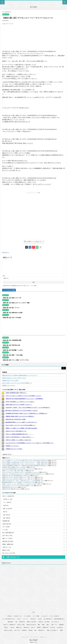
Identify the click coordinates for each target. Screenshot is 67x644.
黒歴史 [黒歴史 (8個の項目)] (61, 631)
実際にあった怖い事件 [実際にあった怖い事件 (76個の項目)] (31, 623)
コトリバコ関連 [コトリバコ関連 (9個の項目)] (36, 617)
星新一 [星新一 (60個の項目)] (48, 625)
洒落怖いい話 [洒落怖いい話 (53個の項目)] (19, 628)
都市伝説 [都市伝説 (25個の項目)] (31, 631)
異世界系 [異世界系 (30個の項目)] (39, 628)
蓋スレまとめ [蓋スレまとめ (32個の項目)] (17, 631)
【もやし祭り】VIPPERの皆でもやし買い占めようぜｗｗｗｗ (17, 469)
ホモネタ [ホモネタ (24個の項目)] (19, 620)
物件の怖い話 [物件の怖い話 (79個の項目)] (26, 628)
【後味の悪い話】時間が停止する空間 (13, 313)
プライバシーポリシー (34, 637)
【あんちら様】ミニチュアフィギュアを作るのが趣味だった (17, 383)
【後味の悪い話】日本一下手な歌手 (12, 317)
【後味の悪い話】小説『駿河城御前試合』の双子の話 (15, 475)
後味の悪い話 (6, 252)
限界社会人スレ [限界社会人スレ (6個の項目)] (42, 631)
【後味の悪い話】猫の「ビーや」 (12, 308)
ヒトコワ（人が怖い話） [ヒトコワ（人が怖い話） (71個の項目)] (55, 617)
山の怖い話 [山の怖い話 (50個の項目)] (40, 623)
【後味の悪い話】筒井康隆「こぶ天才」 (13, 350)
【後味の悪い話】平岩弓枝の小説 (12, 345)
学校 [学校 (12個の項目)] (16, 623)
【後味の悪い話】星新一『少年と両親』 (13, 355)
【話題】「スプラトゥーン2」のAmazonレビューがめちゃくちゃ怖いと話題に (21, 484)
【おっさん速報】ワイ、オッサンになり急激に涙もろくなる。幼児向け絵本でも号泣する (24, 460)
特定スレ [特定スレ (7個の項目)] (33, 628)
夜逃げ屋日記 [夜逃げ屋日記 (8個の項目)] (10, 623)
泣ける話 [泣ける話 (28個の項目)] (12, 628)
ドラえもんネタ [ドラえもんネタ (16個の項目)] (44, 617)
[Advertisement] (14, 35)
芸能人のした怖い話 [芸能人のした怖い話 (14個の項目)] (8, 631)
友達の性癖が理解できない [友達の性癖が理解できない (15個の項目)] (59, 620)
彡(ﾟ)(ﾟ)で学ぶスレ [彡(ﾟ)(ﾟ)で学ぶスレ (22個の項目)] (55, 623)
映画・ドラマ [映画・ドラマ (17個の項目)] (54, 625)
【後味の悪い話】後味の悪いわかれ (11, 489)
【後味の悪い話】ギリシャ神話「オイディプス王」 (17, 360)
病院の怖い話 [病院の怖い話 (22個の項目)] (45, 628)
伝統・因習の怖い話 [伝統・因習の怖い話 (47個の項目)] (48, 620)
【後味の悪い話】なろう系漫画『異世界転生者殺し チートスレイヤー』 (20, 375)
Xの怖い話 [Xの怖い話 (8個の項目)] (10, 617)
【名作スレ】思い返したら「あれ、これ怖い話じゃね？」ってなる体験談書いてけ (22, 480)
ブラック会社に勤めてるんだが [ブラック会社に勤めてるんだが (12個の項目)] (9, 620)
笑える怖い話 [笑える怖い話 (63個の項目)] (60, 628)
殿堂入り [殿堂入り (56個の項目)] (6, 628)
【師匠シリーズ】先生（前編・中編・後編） (13, 470)
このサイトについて (25, 637)
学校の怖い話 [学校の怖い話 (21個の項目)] (22, 623)
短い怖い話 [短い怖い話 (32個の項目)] (53, 628)
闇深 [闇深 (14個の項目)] (35, 631)
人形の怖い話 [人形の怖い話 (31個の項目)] (33, 620)
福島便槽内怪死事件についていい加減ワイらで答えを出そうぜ (17, 482)
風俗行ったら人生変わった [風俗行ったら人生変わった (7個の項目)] (52, 631)
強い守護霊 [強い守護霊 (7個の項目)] (47, 623)
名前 (4, 276)
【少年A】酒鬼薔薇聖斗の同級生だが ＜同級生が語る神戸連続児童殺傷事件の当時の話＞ (24, 465)
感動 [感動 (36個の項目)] (39, 625)
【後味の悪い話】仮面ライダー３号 (12, 298)
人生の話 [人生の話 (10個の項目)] (40, 620)
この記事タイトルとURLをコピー (33, 241)
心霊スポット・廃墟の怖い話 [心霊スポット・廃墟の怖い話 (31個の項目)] (9, 625)
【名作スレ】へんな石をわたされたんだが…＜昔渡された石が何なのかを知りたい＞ (23, 474)
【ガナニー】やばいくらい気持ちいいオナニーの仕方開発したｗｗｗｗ (20, 472)
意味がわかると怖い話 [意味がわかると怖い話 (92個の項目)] (31, 625)
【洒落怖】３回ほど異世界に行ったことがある (13, 467)
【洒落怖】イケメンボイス (8, 385)
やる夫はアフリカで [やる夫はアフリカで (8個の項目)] (18, 617)
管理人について (43, 637)
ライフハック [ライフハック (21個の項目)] (26, 620)
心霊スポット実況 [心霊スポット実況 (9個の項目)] (21, 625)
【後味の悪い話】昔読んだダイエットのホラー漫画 (17, 303)
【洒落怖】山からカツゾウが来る (10, 380)
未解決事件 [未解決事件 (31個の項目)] (61, 625)
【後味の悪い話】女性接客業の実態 (12, 340)
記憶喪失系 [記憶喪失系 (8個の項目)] (24, 631)
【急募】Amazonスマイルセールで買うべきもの (14, 378)
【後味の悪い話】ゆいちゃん (9, 487)
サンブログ (34, 7)
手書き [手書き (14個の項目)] (43, 625)
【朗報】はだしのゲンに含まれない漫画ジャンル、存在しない (17, 477)
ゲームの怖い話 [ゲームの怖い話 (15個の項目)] (27, 617)
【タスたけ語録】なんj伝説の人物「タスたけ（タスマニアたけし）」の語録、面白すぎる (24, 462)
